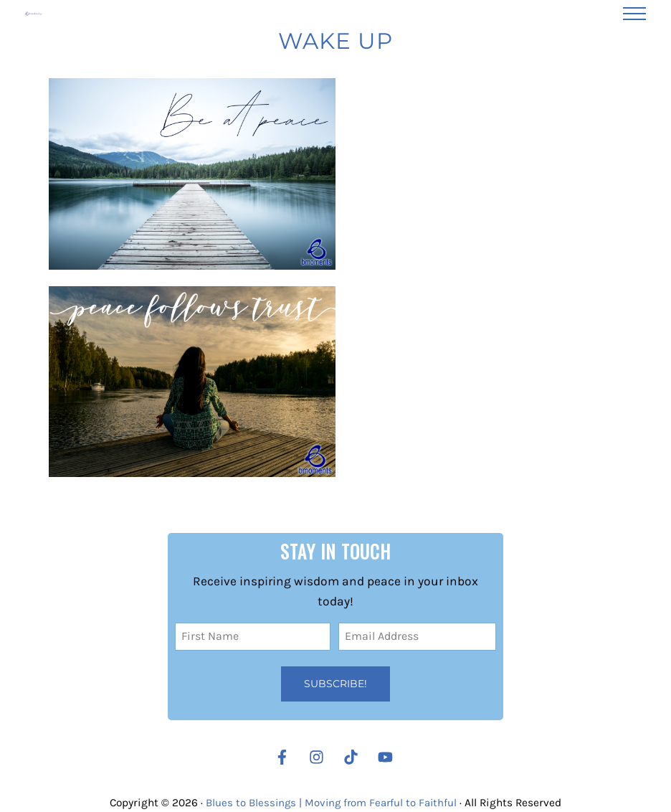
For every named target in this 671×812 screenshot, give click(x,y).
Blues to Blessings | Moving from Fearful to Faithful (332, 803)
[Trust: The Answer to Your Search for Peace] (192, 397)
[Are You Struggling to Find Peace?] (192, 190)
